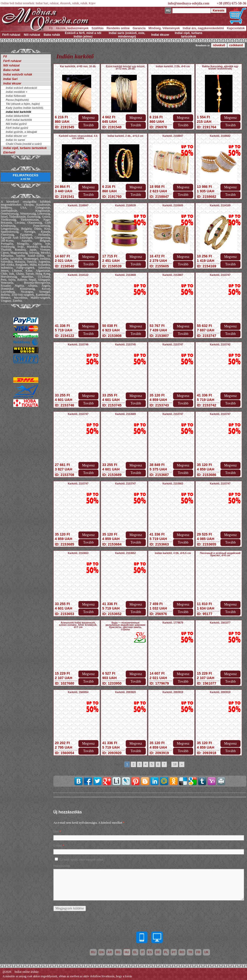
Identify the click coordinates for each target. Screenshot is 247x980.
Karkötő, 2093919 (173, 692)
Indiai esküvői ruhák (18, 75)
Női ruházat (32, 35)
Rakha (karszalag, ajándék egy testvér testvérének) (220, 68)
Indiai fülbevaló (16, 96)
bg (118, 952)
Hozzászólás (62, 866)
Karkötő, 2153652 (126, 553)
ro (182, 952)
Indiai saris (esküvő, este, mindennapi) (127, 35)
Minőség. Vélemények (164, 28)
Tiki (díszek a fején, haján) (23, 104)
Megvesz (89, 118)
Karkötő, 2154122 (78, 275)
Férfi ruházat (11, 35)
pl (166, 952)
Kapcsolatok (236, 28)
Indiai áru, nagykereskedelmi (203, 28)
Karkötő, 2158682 (220, 136)
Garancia (139, 28)
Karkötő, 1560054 (78, 692)
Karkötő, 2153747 (220, 275)
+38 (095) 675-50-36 (231, 3)
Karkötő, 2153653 (78, 553)
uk (206, 952)
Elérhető (9, 153)
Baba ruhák (52, 35)
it (142, 952)
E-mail (58, 846)
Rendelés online (118, 28)
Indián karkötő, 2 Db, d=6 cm (173, 66)
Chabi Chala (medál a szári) (24, 144)
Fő (51, 28)
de (158, 952)
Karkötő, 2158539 (126, 205)
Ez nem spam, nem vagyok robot (81, 860)
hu (127, 952)
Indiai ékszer (160, 35)
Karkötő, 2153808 (126, 275)
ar (110, 952)
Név (56, 832)
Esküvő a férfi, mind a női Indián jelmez (83, 35)
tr (190, 952)
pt (174, 952)
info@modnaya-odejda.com (189, 3)
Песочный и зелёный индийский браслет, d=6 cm (220, 554)
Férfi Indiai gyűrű (17, 128)
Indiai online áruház (27, 972)
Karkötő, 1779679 (173, 623)
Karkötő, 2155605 (173, 205)
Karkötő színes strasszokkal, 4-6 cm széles (78, 137)
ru (93, 952)
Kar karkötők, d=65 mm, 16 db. (78, 66)
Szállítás (97, 28)
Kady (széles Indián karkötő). (25, 108)
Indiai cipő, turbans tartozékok (189, 35)
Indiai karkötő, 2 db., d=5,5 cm (126, 136)
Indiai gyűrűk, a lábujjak (21, 132)
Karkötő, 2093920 (126, 692)
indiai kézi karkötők (18, 112)
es (150, 952)
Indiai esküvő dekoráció (21, 88)
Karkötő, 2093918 (220, 692)
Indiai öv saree (15, 140)
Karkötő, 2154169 (220, 205)
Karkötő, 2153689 (126, 414)
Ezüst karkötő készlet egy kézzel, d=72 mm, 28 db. (126, 68)
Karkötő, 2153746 (78, 345)
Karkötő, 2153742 (220, 345)
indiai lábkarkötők (18, 116)
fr (198, 952)
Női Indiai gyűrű (16, 124)
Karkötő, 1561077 (220, 623)
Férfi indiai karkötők (19, 120)
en (102, 952)
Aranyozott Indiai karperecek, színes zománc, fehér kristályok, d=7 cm (78, 625)
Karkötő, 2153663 (173, 484)
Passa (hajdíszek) (17, 100)
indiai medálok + (17, 92)
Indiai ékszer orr (16, 136)
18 (175, 764)
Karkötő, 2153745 (126, 345)
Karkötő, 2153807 (173, 275)
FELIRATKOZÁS (26, 177)
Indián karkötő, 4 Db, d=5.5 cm (173, 553)
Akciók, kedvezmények (72, 28)
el (135, 952)
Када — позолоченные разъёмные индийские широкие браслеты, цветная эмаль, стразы (126, 626)
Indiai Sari (10, 79)
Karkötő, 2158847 (173, 136)
